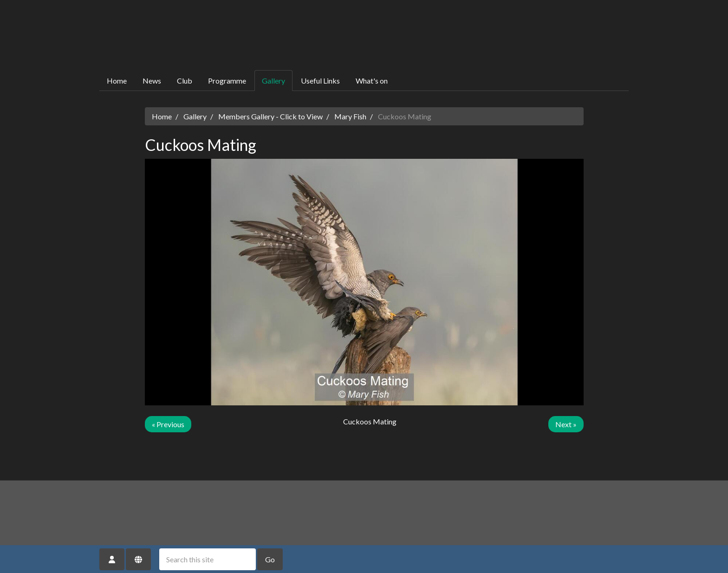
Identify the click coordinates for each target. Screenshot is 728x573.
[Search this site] (208, 559)
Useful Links (320, 81)
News (152, 81)
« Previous (168, 424)
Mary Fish (350, 116)
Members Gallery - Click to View (270, 116)
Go (270, 559)
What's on (372, 81)
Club (185, 81)
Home (117, 81)
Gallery (273, 81)
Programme (227, 81)
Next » (566, 424)
